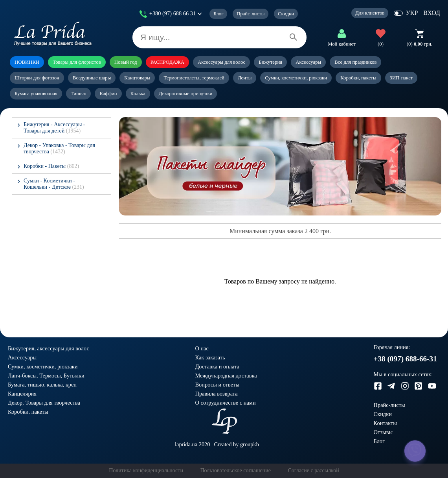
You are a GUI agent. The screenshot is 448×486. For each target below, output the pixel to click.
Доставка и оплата (217, 366)
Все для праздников (355, 62)
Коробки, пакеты (358, 78)
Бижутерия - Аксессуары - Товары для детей (54, 128)
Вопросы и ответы (218, 385)
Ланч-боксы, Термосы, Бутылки (46, 376)
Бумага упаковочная (36, 94)
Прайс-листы (251, 14)
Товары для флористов (77, 62)
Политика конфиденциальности (146, 470)
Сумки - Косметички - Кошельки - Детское (54, 184)
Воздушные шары (92, 78)
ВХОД (432, 13)
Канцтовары (137, 78)
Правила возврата (217, 394)
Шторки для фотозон (37, 78)
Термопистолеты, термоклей (194, 78)
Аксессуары (308, 62)
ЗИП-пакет (401, 78)
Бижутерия (270, 62)
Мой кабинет (342, 44)
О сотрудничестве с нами (226, 403)
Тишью (79, 94)
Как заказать (210, 357)
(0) (381, 44)
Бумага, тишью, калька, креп (42, 385)
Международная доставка (226, 376)
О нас (202, 348)
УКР (412, 13)
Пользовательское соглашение (235, 470)
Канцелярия (22, 394)
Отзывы (383, 432)
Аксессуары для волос (221, 62)
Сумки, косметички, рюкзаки (296, 78)
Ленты (245, 78)
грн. (420, 44)
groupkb (250, 444)
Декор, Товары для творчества (44, 403)
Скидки (286, 14)
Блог (218, 14)
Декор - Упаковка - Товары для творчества (59, 148)
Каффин (108, 94)
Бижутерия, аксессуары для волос (49, 348)
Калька (138, 94)
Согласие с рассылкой (313, 470)
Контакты (385, 423)
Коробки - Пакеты (51, 166)
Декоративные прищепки (186, 94)
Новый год (126, 62)
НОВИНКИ (27, 62)
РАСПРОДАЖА (167, 62)
